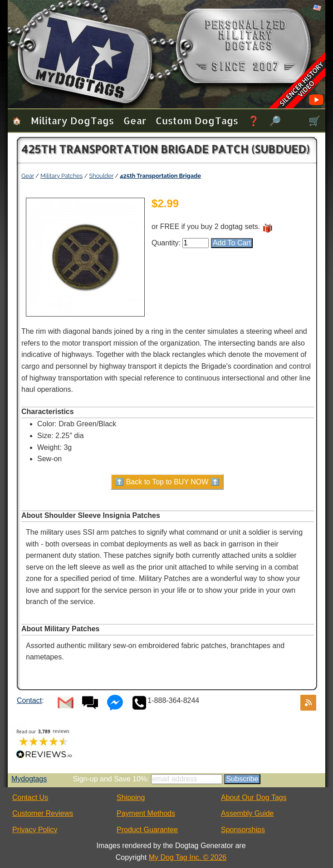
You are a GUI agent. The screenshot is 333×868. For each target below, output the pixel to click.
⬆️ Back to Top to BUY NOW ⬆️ (167, 482)
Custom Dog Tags (197, 120)
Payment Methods (146, 813)
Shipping (131, 797)
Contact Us (30, 797)
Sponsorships (243, 830)
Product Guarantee (147, 830)
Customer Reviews (43, 813)
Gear (135, 120)
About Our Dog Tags (254, 797)
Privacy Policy (35, 830)
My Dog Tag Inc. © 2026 (188, 857)
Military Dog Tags (72, 120)
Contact (29, 700)
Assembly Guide (247, 813)
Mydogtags (29, 779)
